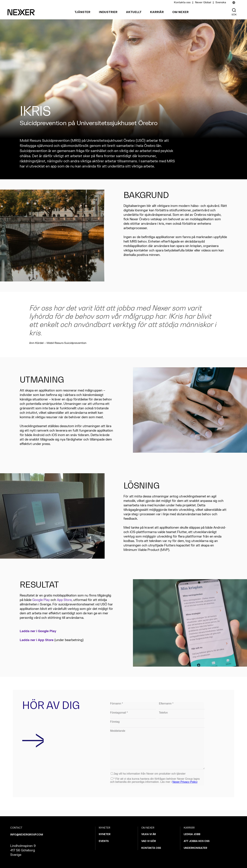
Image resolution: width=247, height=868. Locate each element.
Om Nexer (180, 12)
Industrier (108, 12)
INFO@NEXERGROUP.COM (27, 835)
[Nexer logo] (21, 12)
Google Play (41, 600)
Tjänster (83, 12)
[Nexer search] (234, 10)
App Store (64, 600)
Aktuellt (134, 12)
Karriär (157, 12)
